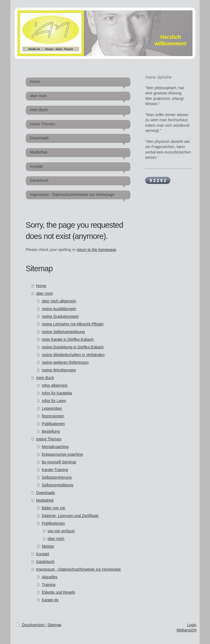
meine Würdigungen (59, 370)
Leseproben (52, 408)
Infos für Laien (54, 401)
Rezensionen (53, 416)
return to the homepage (97, 250)
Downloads (46, 493)
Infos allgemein (55, 385)
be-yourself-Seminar (59, 462)
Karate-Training (55, 470)
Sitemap (54, 625)
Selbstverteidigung (58, 485)
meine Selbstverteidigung (63, 332)
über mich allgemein (59, 301)
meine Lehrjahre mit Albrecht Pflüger (73, 324)
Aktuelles (50, 577)
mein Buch (45, 378)
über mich (44, 293)
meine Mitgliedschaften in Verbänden (73, 355)
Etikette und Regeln (59, 592)
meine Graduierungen (60, 316)
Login (192, 625)
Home (41, 286)
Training (49, 585)
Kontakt (43, 554)
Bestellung (51, 431)
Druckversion (30, 625)
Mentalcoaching (55, 447)
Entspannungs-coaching (62, 454)
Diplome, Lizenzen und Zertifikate (70, 516)
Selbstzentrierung (57, 477)
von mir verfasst (61, 531)
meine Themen (49, 439)
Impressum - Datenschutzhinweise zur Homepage (78, 569)
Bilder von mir (54, 508)
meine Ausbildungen (59, 309)
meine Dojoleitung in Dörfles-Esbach (73, 347)
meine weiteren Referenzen (65, 362)
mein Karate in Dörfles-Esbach (68, 339)
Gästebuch (45, 562)
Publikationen (53, 424)
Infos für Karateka (57, 393)
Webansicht (186, 630)
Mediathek (45, 500)
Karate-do (50, 600)
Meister (48, 546)
